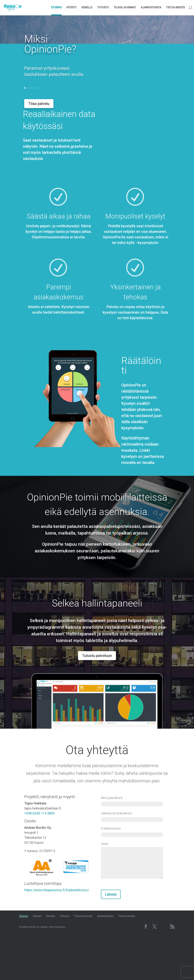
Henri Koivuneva (57, 972)
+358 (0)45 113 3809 (39, 858)
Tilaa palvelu (39, 104)
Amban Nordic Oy (30, 972)
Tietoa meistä (175, 8)
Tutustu (103, 8)
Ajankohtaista (151, 8)
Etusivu (56, 8)
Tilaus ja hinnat (125, 8)
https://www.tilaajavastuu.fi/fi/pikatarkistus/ (57, 935)
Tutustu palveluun (97, 700)
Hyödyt (72, 8)
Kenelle (87, 8)
